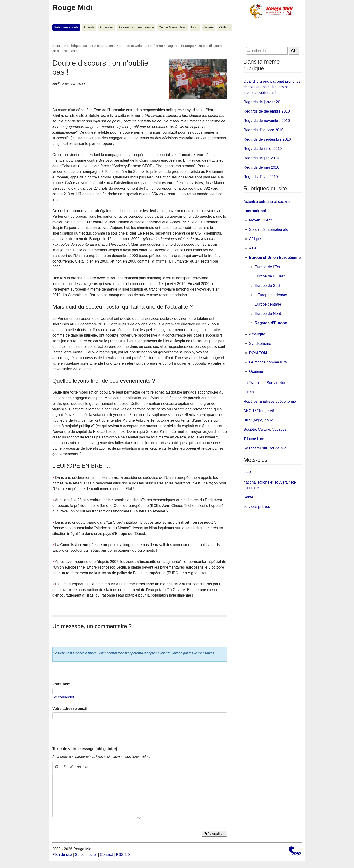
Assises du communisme (136, 27)
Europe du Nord (268, 314)
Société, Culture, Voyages (265, 429)
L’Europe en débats (271, 295)
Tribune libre (254, 439)
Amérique (257, 334)
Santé (248, 497)
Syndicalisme (260, 343)
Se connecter (63, 697)
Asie (253, 248)
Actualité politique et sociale (267, 201)
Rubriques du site (66, 27)
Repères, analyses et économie (270, 401)
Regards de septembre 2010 (267, 139)
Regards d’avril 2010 (261, 177)
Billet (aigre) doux (258, 420)
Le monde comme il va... (269, 362)
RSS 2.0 (123, 855)
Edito (195, 27)
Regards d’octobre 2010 (264, 130)
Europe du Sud (267, 286)
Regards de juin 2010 (261, 158)
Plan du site (62, 855)
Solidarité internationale (269, 229)
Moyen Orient (260, 220)
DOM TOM (258, 353)
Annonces (106, 27)
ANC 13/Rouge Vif (259, 411)
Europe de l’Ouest (270, 276)
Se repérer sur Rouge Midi (265, 448)
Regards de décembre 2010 (267, 111)
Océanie (256, 372)
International (106, 46)
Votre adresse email (70, 709)
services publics (257, 507)
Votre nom (61, 684)
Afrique (255, 239)
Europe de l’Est (267, 267)
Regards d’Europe (180, 46)
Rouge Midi (72, 7)
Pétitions (225, 27)
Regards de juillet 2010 (263, 149)
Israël (248, 473)
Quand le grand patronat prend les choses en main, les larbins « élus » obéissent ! (272, 87)
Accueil (58, 46)
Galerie (209, 27)
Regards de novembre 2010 (267, 121)
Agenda (89, 27)
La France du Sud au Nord (266, 383)
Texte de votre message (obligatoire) (85, 749)
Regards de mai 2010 (261, 167)
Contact (106, 855)
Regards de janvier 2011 (264, 102)
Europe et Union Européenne (141, 46)
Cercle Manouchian (172, 27)
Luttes (249, 392)
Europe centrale (268, 304)
